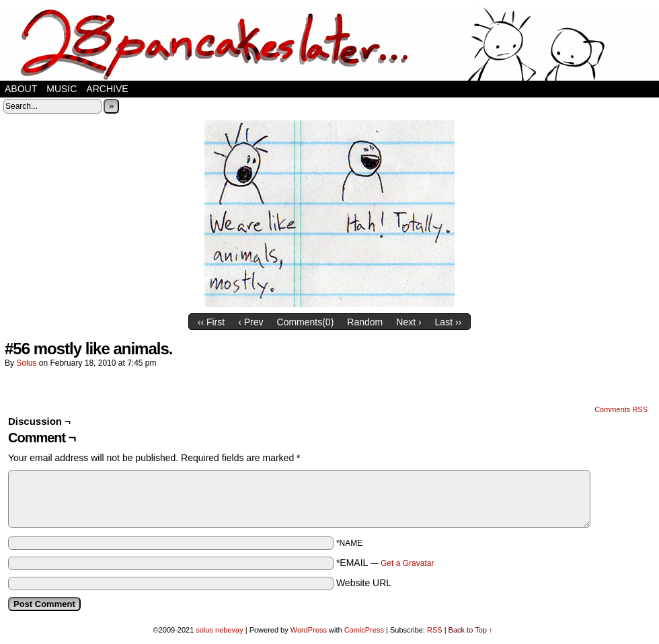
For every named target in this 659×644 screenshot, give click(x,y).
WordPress (309, 630)
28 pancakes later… (329, 44)
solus (26, 363)
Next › (409, 322)
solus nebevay (219, 630)
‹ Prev (250, 322)
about (21, 89)
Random (365, 322)
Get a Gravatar (407, 563)
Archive (107, 89)
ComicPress (364, 630)
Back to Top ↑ (471, 630)
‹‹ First (211, 322)
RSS (435, 630)
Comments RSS (621, 409)
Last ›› (449, 322)
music (62, 89)
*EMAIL (385, 563)
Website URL (364, 583)
